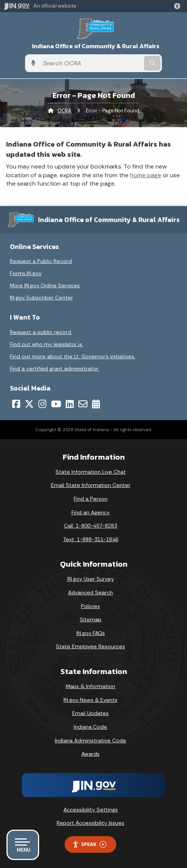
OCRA (64, 111)
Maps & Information (90, 686)
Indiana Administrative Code (90, 740)
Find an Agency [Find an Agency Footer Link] (91, 512)
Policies (90, 606)
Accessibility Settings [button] (91, 810)
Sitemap (91, 619)
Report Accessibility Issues (90, 823)
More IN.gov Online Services (45, 285)
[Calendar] (96, 404)
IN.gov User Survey (91, 579)
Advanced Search (90, 592)
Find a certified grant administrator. (55, 369)
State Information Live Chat (91, 472)
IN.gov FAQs (91, 633)
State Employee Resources (90, 646)
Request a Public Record (41, 261)
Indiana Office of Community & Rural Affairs (96, 46)
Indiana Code (90, 727)
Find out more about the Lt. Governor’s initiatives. (73, 356)
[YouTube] (56, 404)
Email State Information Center (91, 485)
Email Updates (90, 713)
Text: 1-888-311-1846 (91, 539)
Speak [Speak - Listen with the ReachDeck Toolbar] (89, 844)
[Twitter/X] (29, 404)
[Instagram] (42, 404)
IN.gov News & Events (90, 700)
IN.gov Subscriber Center (41, 298)
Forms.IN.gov (26, 273)
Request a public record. (41, 332)
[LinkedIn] (70, 404)
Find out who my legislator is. (47, 344)
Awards (90, 754)
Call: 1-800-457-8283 (90, 526)
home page (146, 175)
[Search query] (91, 63)
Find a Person (91, 499)
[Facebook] (16, 404)
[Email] (83, 404)
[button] (179, 6)
